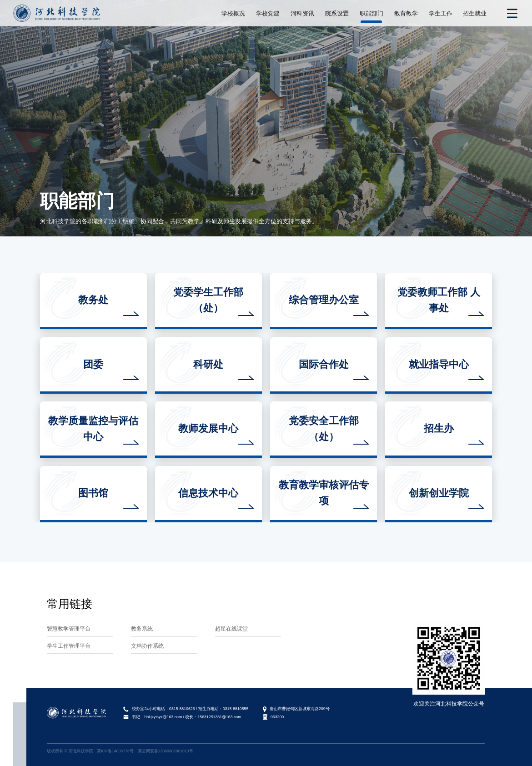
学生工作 (441, 13)
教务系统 (142, 628)
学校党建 (268, 13)
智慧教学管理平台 (69, 628)
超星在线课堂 (231, 628)
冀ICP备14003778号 (115, 751)
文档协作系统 (147, 646)
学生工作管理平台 (69, 646)
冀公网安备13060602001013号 (166, 751)
